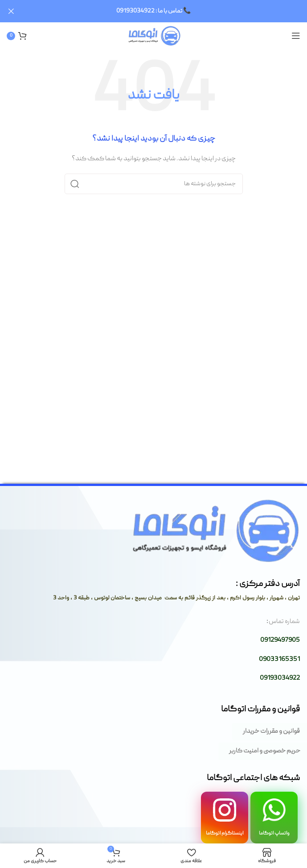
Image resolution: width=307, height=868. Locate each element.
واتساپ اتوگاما (274, 833)
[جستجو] (154, 184)
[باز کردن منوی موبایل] (296, 36)
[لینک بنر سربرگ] (167, 11)
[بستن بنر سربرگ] (11, 11)
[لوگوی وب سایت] (153, 36)
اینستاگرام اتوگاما (225, 833)
